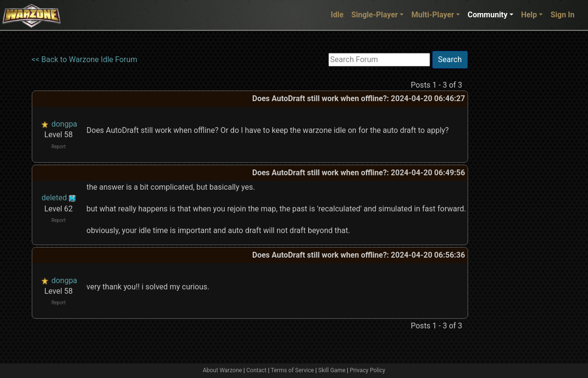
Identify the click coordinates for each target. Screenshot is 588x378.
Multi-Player (433, 15)
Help (529, 15)
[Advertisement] (508, 195)
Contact (257, 370)
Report (59, 147)
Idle (337, 15)
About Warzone (222, 370)
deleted (54, 198)
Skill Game (332, 370)
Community (488, 15)
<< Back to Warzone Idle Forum (85, 59)
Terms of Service (292, 370)
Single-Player (374, 15)
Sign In (562, 15)
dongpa (65, 124)
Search (450, 59)
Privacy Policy (367, 370)
